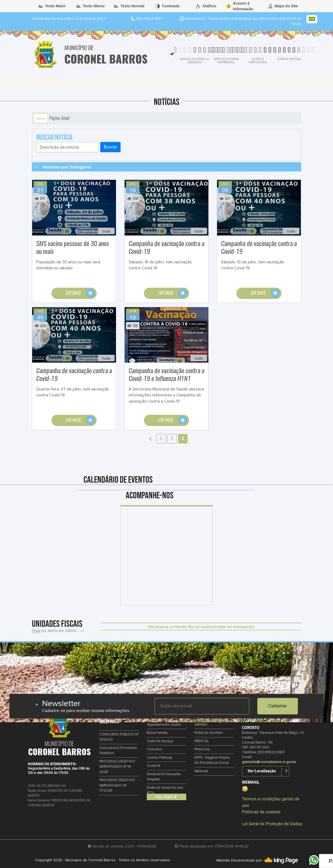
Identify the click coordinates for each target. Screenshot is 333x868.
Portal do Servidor (209, 733)
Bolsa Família (157, 733)
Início (41, 118)
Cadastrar (278, 706)
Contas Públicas (159, 758)
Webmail (201, 771)
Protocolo (202, 749)
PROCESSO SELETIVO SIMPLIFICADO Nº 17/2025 (117, 786)
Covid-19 (154, 766)
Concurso (154, 749)
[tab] (172, 54)
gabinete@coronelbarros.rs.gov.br (269, 762)
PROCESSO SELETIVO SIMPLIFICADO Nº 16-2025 (117, 767)
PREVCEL (202, 741)
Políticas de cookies (261, 812)
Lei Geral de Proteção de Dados (272, 824)
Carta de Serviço (160, 741)
